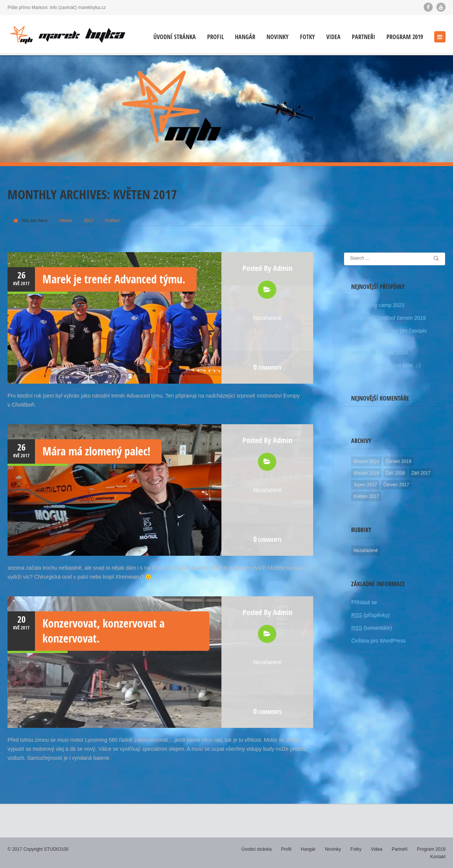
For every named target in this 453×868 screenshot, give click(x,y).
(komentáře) (371, 628)
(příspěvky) (370, 615)
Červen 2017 (396, 485)
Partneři (364, 37)
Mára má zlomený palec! (96, 451)
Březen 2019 (366, 473)
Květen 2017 (366, 496)
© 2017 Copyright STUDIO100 (38, 849)
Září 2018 (395, 473)
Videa (333, 37)
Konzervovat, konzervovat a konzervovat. (104, 631)
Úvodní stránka (175, 37)
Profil (215, 37)
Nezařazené (267, 318)
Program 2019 (405, 37)
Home (66, 221)
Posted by (267, 268)
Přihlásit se (364, 602)
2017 (89, 221)
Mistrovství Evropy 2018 (379, 352)
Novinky (278, 37)
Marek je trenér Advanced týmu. (114, 279)
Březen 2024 (366, 461)
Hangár (245, 37)
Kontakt (438, 857)
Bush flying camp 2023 (378, 305)
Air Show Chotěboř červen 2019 (388, 318)
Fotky (308, 37)
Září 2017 (421, 473)
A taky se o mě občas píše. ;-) (386, 365)
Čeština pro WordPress (378, 641)
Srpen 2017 (365, 485)
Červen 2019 (399, 461)
